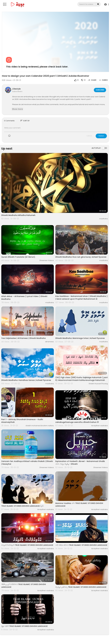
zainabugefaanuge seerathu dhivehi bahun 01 (77, 422)
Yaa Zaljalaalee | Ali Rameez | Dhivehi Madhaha (23, 338)
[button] (106, 4)
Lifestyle (16, 89)
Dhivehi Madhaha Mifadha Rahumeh (18, 215)
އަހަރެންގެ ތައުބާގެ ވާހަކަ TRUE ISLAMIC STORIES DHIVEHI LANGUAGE (81, 545)
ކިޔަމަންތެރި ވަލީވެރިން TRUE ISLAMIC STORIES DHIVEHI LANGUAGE (81, 587)
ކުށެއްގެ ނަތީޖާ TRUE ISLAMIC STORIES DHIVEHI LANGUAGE (24, 626)
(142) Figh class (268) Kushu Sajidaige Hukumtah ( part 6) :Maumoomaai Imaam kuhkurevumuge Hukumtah (82, 379)
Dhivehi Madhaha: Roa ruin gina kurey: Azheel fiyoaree (81, 257)
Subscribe (100, 90)
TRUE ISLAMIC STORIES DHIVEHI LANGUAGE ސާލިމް (23, 506)
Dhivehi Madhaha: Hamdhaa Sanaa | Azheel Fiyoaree (26, 380)
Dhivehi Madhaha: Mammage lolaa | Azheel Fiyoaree (80, 338)
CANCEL (89, 136)
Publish (101, 136)
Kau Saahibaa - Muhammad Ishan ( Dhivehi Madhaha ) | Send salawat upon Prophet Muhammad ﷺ (81, 298)
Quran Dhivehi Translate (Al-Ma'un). (18, 257)
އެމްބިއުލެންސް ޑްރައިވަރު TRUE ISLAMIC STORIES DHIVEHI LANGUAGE (27, 545)
